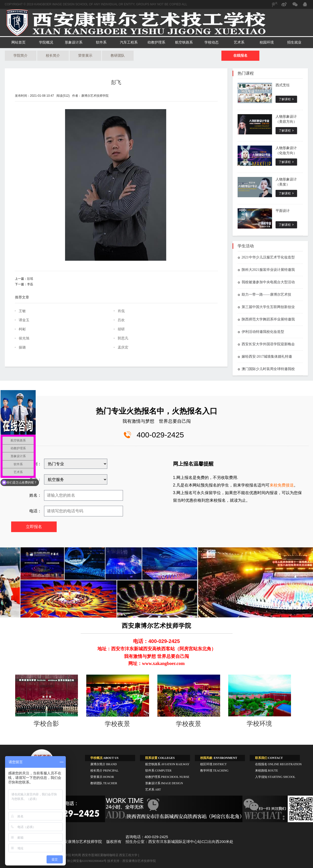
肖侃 (121, 311)
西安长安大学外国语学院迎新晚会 (266, 344)
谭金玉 (24, 320)
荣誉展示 (85, 56)
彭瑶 (30, 279)
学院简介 (20, 56)
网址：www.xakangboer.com (156, 663)
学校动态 (212, 42)
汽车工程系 (129, 42)
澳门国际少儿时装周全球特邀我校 (266, 369)
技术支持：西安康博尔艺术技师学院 (132, 861)
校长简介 (53, 56)
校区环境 (213, 764)
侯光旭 (24, 338)
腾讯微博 (274, 7)
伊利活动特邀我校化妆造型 (261, 332)
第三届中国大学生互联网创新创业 (266, 307)
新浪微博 (284, 7)
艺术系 (239, 42)
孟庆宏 (123, 347)
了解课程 (285, 99)
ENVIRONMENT (219, 758)
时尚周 (76, 855)
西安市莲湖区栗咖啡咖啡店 (100, 855)
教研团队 (118, 56)
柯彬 (22, 329)
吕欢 (121, 320)
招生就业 (294, 42)
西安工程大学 (128, 855)
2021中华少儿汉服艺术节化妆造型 (266, 257)
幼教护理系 (156, 42)
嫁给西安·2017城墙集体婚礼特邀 (265, 357)
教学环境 (214, 771)
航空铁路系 (184, 42)
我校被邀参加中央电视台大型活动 (266, 282)
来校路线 (267, 771)
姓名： (35, 495)
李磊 (30, 284)
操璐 (22, 347)
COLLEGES (160, 758)
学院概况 (46, 42)
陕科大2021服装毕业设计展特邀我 (266, 270)
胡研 (121, 329)
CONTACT (269, 758)
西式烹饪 (283, 85)
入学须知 (275, 777)
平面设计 (283, 211)
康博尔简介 (104, 764)
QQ (305, 5)
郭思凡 (123, 338)
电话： (35, 511)
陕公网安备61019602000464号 (87, 861)
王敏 (22, 311)
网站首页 (18, 42)
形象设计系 (74, 42)
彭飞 (116, 82)
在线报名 (240, 56)
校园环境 (267, 42)
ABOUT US (105, 758)
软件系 (101, 42)
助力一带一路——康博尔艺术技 (264, 295)
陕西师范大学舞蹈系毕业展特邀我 (266, 319)
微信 (295, 7)
